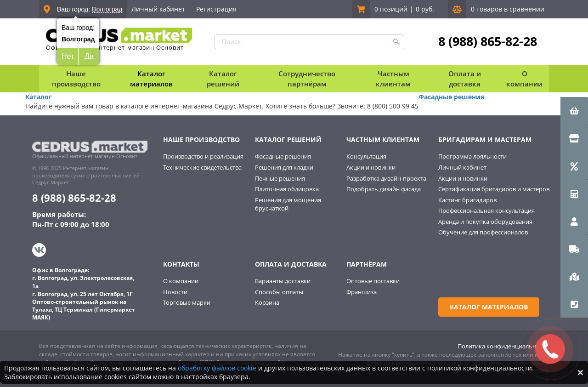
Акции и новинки (371, 167)
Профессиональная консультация (486, 211)
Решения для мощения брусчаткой (288, 204)
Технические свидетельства (202, 167)
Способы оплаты (279, 292)
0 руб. (425, 9)
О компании (181, 281)
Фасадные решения (451, 97)
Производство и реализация (203, 156)
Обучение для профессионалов (483, 232)
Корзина (267, 302)
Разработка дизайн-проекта (386, 178)
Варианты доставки (283, 281)
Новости (175, 292)
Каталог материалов (151, 78)
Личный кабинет (158, 9)
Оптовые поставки (373, 281)
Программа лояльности (472, 156)
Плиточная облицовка (287, 189)
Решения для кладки (284, 167)
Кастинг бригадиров (467, 200)
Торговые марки (187, 302)
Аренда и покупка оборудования (485, 222)
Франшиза (362, 292)
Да (89, 56)
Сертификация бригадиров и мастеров (494, 189)
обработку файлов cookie (217, 368)
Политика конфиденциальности (503, 346)
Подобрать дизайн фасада (384, 189)
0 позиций (391, 9)
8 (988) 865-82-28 (488, 41)
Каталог (39, 97)
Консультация (366, 156)
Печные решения (280, 178)
